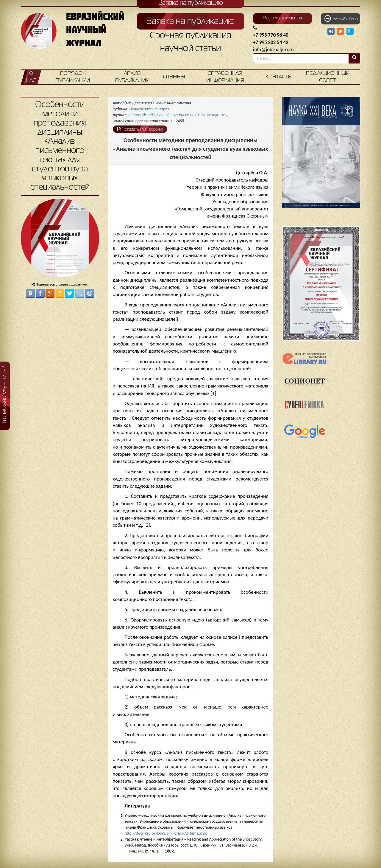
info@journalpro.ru (273, 50)
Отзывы (174, 77)
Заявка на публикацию (190, 21)
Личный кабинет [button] (341, 18)
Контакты (279, 77)
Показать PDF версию (140, 129)
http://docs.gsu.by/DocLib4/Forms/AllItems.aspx (166, 833)
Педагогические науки (149, 109)
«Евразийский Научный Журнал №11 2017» (179, 115)
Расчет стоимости (282, 18)
